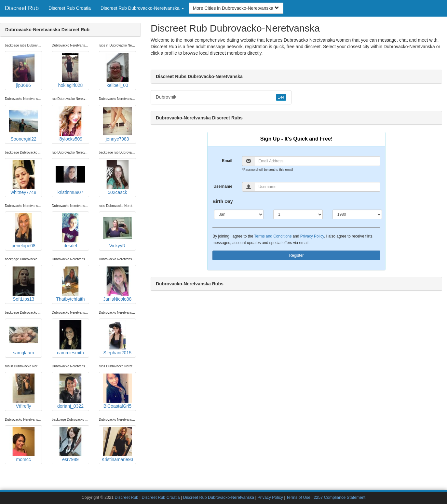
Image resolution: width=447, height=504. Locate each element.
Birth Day (223, 201)
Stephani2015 (117, 338)
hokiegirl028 (70, 70)
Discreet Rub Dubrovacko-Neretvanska (219, 497)
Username (223, 186)
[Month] (239, 214)
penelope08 (23, 231)
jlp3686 (23, 70)
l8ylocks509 (70, 124)
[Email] (317, 161)
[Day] (298, 214)
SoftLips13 (23, 284)
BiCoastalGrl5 (117, 391)
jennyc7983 (117, 124)
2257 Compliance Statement (339, 497)
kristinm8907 (70, 177)
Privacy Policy (312, 236)
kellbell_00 (117, 70)
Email (227, 161)
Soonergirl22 (23, 124)
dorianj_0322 (70, 391)
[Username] (317, 187)
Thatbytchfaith (70, 284)
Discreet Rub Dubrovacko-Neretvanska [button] (142, 8)
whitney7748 (23, 177)
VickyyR (117, 231)
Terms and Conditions (273, 236)
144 (281, 97)
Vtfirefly (23, 391)
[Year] (357, 214)
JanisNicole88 (117, 284)
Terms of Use (298, 497)
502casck (117, 177)
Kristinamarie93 (117, 444)
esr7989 (70, 444)
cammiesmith (70, 338)
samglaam (23, 338)
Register (297, 255)
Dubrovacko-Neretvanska (409, 47)
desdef (70, 231)
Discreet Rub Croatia (70, 8)
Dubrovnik (221, 97)
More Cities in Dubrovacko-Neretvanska (236, 8)
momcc (23, 444)
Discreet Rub (22, 8)
